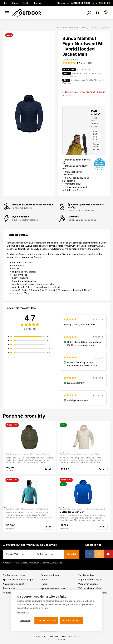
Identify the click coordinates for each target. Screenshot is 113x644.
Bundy (85, 27)
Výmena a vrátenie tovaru (53, 588)
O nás (15, 3)
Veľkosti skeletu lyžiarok (90, 588)
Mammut (75, 59)
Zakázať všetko (46, 621)
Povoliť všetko (71, 621)
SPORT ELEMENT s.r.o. (50, 636)
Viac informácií (23, 612)
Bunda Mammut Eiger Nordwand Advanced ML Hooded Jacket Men (82, 510)
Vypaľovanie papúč (88, 584)
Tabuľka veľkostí (87, 575)
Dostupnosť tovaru (50, 575)
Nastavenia (25, 621)
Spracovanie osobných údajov (18, 579)
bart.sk (62, 639)
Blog (5, 3)
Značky (26, 3)
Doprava (45, 579)
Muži (78, 27)
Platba (44, 584)
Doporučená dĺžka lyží (89, 579)
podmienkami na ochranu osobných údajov (46, 563)
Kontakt (38, 3)
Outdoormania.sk (65, 27)
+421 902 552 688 (95, 135)
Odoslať (72, 554)
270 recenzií (30, 329)
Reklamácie (9, 588)
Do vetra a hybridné (100, 27)
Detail (48, 469)
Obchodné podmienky (14, 575)
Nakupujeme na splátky (15, 584)
